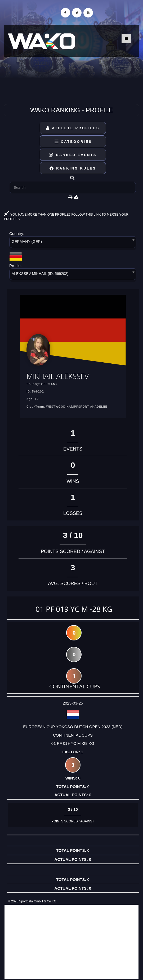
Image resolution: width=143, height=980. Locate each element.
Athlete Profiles (73, 128)
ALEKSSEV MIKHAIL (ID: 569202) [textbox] (40, 274)
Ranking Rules (73, 168)
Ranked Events (73, 155)
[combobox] (73, 243)
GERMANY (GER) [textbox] (27, 242)
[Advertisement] (71, 942)
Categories (73, 142)
